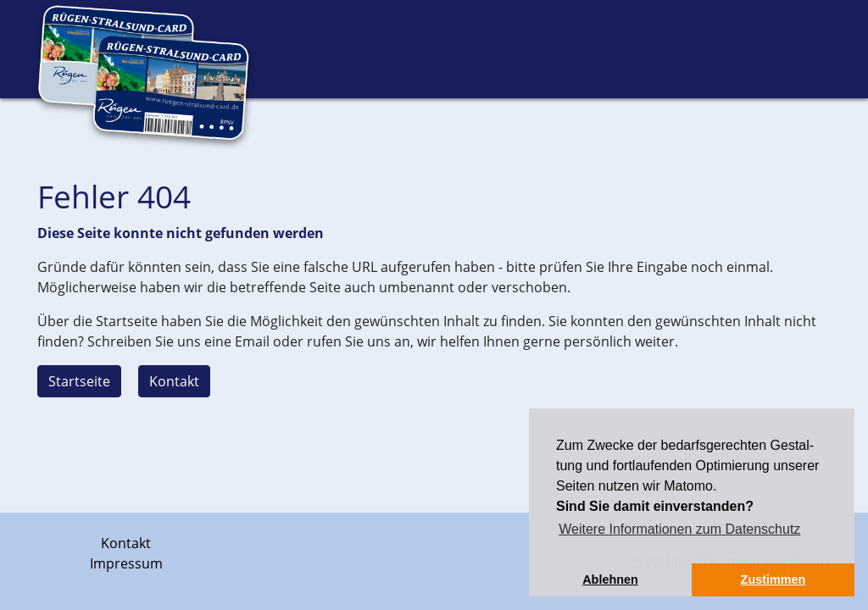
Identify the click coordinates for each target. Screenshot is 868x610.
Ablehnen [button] (610, 579)
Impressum (126, 563)
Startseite (79, 381)
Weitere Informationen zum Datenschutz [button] (679, 529)
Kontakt (174, 381)
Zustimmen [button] (773, 579)
